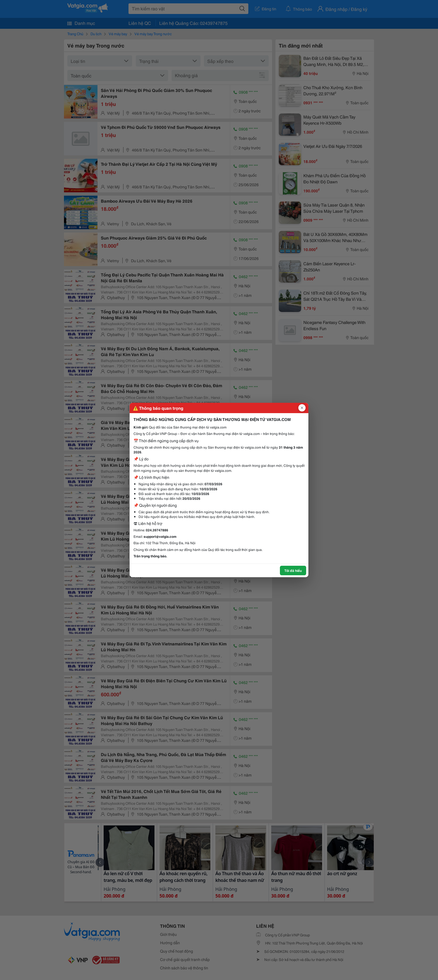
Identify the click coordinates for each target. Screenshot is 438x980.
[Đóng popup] (302, 408)
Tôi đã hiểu (293, 570)
